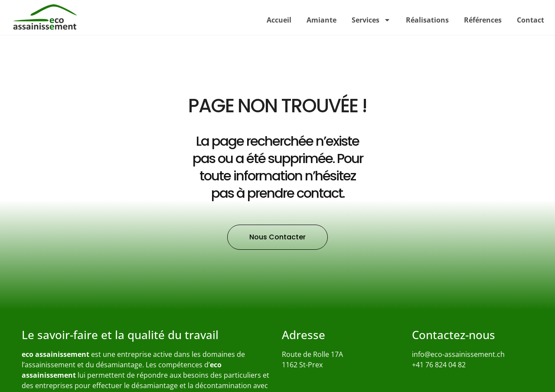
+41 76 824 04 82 (439, 365)
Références (483, 20)
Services (371, 20)
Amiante (322, 20)
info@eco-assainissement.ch (458, 354)
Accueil (279, 20)
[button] (277, 237)
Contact (531, 20)
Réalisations (427, 20)
